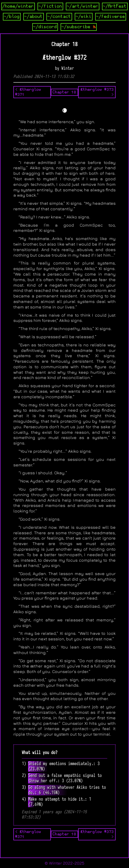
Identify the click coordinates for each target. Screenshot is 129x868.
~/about (34, 17)
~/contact (59, 17)
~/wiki (84, 17)
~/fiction (50, 6)
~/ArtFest (115, 6)
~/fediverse (111, 17)
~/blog (12, 17)
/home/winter (18, 6)
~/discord (45, 27)
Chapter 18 (64, 92)
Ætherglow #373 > (97, 92)
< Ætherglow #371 (28, 92)
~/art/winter (83, 6)
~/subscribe (79, 27)
